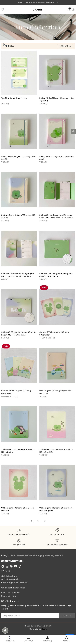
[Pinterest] (11, 566)
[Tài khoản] (73, 9)
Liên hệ (66, 639)
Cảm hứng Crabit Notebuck (15, 583)
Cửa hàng (48, 639)
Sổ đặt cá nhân (9, 596)
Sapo (44, 629)
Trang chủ (10, 639)
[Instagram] (7, 566)
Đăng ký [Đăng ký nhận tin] (67, 616)
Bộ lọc (9, 46)
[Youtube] (15, 566)
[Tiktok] (20, 566)
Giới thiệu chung (9, 576)
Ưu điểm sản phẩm (11, 579)
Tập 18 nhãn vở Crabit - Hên (14, 98)
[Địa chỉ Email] (38, 616)
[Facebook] (3, 566)
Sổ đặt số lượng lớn (10, 593)
